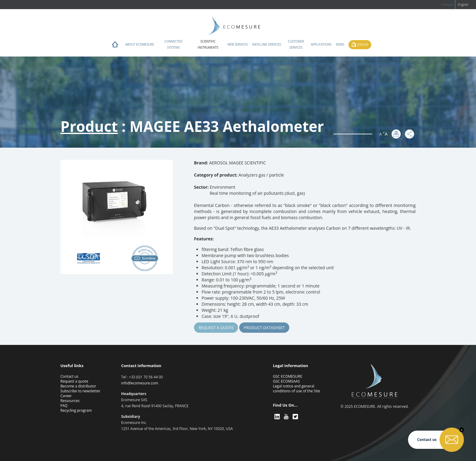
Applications (321, 44)
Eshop (363, 45)
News (340, 44)
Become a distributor (78, 386)
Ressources (70, 401)
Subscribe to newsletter (80, 391)
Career (66, 396)
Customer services (296, 44)
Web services (238, 44)
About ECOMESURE (140, 44)
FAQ (64, 406)
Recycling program (76, 410)
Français (447, 4)
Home (115, 46)
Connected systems (173, 44)
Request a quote (216, 328)
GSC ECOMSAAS (286, 381)
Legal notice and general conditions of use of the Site (296, 389)
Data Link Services (267, 44)
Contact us (69, 376)
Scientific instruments (208, 44)
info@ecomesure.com (140, 383)
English (463, 4)
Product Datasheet (264, 328)
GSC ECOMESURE (287, 376)
